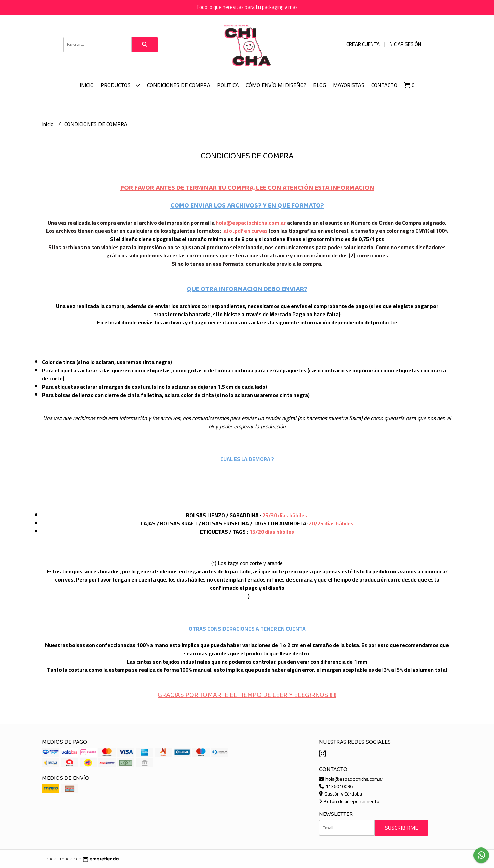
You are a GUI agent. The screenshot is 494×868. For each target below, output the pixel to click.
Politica (228, 85)
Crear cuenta (363, 44)
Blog (320, 85)
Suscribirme (402, 828)
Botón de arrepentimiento (349, 801)
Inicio (87, 85)
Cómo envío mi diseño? (276, 85)
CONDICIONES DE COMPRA (179, 85)
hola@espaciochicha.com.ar (351, 779)
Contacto (384, 85)
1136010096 (336, 786)
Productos (120, 85)
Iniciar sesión (405, 44)
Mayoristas (349, 85)
